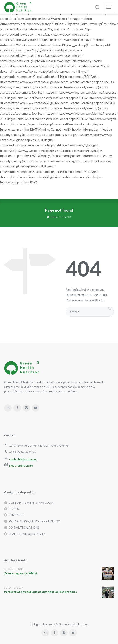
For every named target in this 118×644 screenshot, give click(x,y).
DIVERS (14, 509)
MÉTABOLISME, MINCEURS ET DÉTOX (34, 521)
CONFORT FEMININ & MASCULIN (31, 502)
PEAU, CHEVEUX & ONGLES (27, 534)
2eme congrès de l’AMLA (21, 573)
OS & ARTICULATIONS (24, 527)
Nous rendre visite (21, 466)
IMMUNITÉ (16, 515)
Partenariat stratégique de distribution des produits (40, 592)
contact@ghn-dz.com (23, 459)
